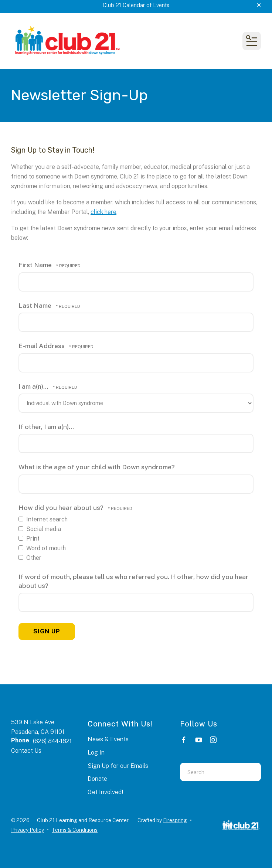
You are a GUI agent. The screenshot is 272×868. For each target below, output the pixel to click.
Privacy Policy (28, 830)
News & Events (108, 739)
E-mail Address (42, 346)
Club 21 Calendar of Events (136, 5)
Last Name (36, 305)
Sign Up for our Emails (118, 766)
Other (30, 558)
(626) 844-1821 (52, 741)
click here (103, 212)
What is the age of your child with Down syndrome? (97, 467)
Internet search (43, 519)
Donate (97, 779)
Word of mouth (42, 548)
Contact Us (26, 751)
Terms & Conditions (75, 830)
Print (29, 539)
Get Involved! (105, 792)
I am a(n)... (34, 386)
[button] (259, 5)
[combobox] (211, 772)
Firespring (175, 820)
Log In (96, 753)
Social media (40, 529)
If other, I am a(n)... (46, 427)
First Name (36, 265)
